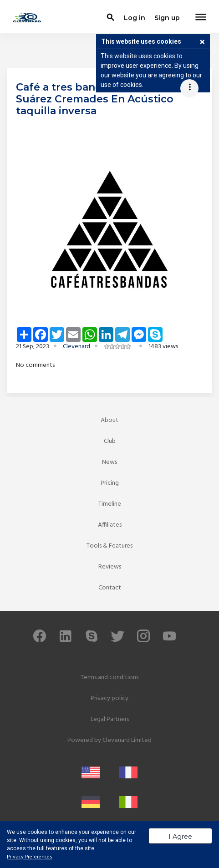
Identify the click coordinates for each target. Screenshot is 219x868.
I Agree (180, 837)
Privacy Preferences (30, 857)
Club (110, 441)
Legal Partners (110, 719)
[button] (202, 43)
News (109, 462)
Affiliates (110, 525)
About (109, 420)
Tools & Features (109, 546)
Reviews (110, 567)
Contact (110, 588)
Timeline (110, 504)
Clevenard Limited (127, 740)
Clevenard (76, 347)
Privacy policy (109, 698)
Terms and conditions (109, 678)
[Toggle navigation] (201, 18)
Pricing (110, 483)
